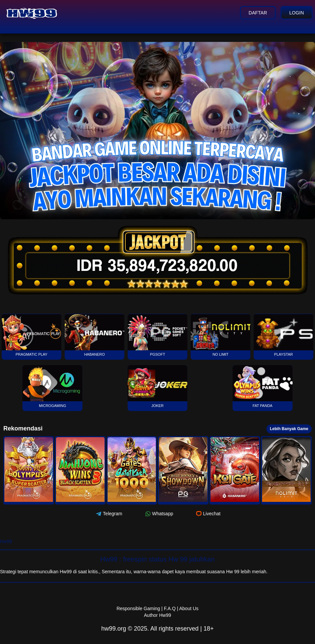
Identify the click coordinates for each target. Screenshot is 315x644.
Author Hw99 (158, 615)
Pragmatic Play (32, 335)
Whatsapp (159, 514)
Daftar (257, 13)
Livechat (208, 514)
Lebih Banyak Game (289, 429)
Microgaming (52, 386)
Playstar (284, 335)
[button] (29, 470)
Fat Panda (263, 386)
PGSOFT (158, 335)
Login (296, 13)
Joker (158, 386)
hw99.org (114, 629)
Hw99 (6, 541)
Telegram (108, 514)
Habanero (95, 335)
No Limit (221, 335)
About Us (189, 608)
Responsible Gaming (138, 608)
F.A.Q (170, 608)
